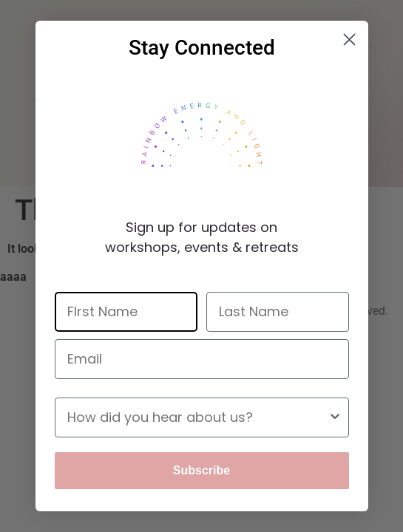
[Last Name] (278, 312)
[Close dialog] (349, 40)
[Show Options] (335, 417)
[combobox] (197, 417)
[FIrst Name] (126, 312)
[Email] (202, 359)
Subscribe (201, 470)
